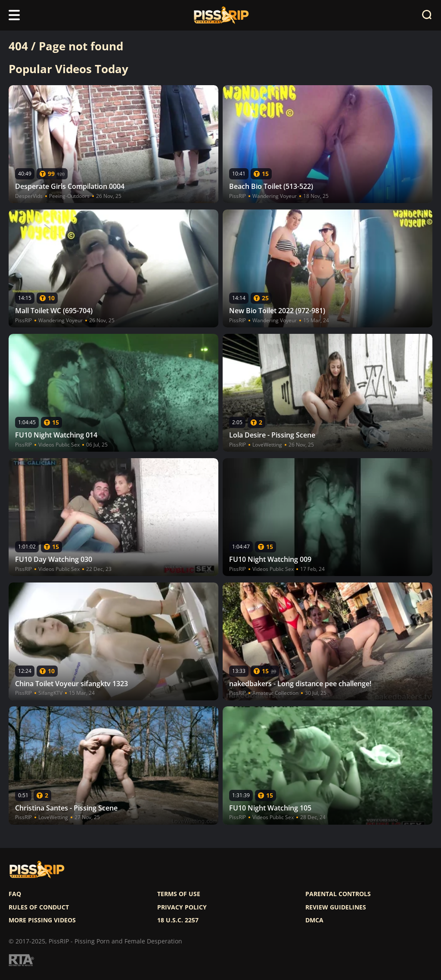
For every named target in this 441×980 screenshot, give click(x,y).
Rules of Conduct (39, 907)
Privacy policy (182, 907)
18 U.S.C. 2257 (178, 920)
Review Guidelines (336, 907)
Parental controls (338, 894)
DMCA (314, 920)
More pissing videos (42, 920)
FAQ (15, 894)
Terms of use (179, 894)
